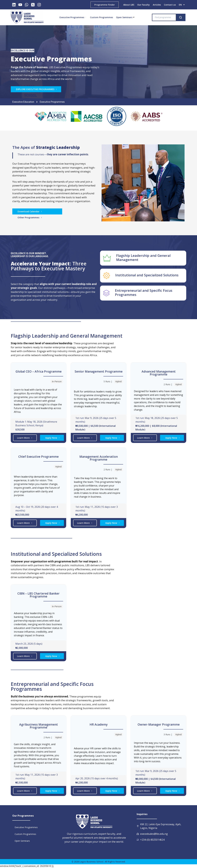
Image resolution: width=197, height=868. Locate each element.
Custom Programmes (102, 17)
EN (182, 5)
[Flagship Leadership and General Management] (107, 258)
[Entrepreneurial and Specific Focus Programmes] (106, 293)
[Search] (181, 17)
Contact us (170, 5)
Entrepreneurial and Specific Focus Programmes (144, 292)
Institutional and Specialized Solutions (147, 275)
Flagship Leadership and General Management (143, 257)
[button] (182, 5)
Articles (157, 5)
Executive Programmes (73, 17)
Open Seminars (125, 17)
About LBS (129, 5)
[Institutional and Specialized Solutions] (107, 276)
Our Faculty (144, 5)
